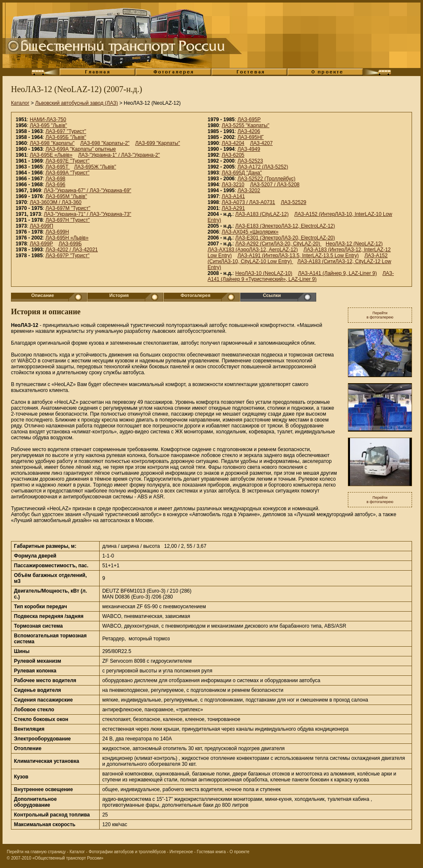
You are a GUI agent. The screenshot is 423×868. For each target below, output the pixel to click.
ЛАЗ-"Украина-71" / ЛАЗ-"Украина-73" (88, 214)
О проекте (240, 852)
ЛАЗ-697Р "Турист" (68, 256)
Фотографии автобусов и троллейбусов (127, 852)
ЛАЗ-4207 (261, 143)
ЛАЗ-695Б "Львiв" (66, 137)
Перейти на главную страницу (36, 852)
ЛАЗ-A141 (233, 196)
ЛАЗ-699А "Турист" (68, 173)
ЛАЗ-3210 (233, 185)
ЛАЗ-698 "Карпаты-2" (105, 143)
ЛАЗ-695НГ (250, 137)
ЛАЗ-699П (41, 226)
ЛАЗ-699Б (70, 244)
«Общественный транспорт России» (68, 858)
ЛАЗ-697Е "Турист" (68, 161)
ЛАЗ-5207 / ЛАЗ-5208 (275, 185)
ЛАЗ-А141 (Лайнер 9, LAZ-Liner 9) (338, 273)
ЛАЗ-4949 (249, 149)
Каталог (20, 103)
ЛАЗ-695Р (249, 120)
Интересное (182, 852)
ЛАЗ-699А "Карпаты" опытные (81, 149)
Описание (43, 295)
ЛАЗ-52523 (250, 161)
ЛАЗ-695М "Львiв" (66, 196)
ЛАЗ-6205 (233, 155)
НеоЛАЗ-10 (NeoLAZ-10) (264, 273)
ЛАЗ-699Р (41, 244)
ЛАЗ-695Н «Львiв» (67, 238)
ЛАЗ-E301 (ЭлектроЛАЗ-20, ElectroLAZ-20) (285, 238)
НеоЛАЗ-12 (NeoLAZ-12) (354, 244)
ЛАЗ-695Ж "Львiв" (95, 167)
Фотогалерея (196, 295)
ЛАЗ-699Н (57, 232)
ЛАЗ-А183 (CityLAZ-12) (262, 214)
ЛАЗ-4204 (233, 143)
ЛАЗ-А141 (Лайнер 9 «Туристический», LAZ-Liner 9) (301, 276)
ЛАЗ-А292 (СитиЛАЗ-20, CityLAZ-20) (278, 244)
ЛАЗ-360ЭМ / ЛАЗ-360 (56, 202)
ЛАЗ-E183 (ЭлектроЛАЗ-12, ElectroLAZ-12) (285, 226)
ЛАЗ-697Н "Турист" (68, 220)
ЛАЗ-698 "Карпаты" (52, 143)
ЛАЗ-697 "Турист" (66, 131)
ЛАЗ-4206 (249, 131)
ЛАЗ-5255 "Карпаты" (245, 125)
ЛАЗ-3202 (249, 190)
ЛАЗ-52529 (293, 202)
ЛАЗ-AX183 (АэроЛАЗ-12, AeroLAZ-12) (253, 250)
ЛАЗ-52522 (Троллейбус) (266, 179)
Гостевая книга (211, 852)
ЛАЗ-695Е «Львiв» (51, 155)
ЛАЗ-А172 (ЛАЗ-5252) (263, 167)
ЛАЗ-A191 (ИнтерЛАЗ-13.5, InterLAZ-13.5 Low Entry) (298, 256)
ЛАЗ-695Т (58, 167)
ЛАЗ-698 (56, 179)
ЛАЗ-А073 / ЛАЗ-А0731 (248, 202)
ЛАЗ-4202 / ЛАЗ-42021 (72, 250)
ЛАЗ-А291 (233, 208)
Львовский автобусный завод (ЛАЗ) (76, 103)
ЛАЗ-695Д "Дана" (242, 173)
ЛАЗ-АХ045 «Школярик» (250, 232)
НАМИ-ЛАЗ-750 (48, 120)
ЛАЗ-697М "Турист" (68, 208)
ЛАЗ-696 (56, 185)
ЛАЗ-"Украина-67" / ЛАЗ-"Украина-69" (88, 190)
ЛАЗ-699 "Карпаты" (157, 143)
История (119, 295)
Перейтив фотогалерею (380, 315)
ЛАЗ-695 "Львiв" (48, 125)
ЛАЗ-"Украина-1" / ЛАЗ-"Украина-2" (119, 155)
